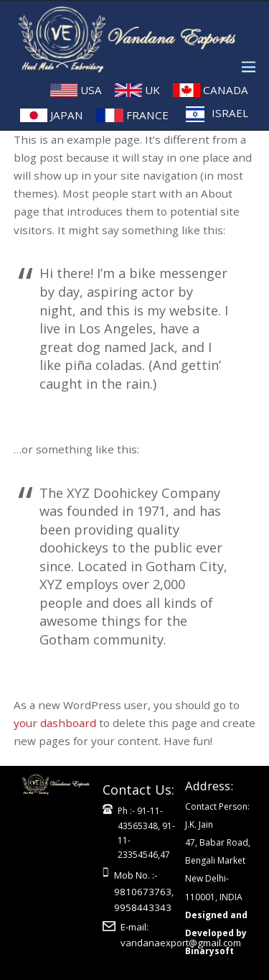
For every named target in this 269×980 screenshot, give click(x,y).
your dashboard (55, 723)
